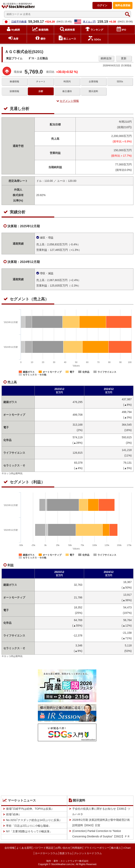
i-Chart (127, 848)
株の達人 (116, 848)
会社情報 (10, 848)
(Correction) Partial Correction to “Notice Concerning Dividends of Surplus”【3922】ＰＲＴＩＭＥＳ (101, 836)
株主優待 (67, 91)
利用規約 (77, 848)
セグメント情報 (68, 101)
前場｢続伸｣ (13, 814)
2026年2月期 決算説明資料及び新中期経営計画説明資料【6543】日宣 (101, 823)
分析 (41, 91)
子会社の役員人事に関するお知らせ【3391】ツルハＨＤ (101, 811)
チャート (41, 82)
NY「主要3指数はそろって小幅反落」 (29, 831)
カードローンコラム (46, 853)
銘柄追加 (106, 58)
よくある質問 (24, 848)
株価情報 (14, 82)
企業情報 (93, 82)
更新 (124, 58)
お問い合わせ (63, 848)
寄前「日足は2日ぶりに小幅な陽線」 (29, 826)
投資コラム (66, 853)
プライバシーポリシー (97, 848)
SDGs (120, 82)
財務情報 (14, 91)
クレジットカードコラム (88, 853)
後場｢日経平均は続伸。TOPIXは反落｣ (29, 809)
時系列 (67, 82)
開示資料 (93, 91)
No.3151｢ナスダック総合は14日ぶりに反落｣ (33, 820)
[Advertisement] (67, 768)
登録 (123, 5)
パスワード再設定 (43, 848)
